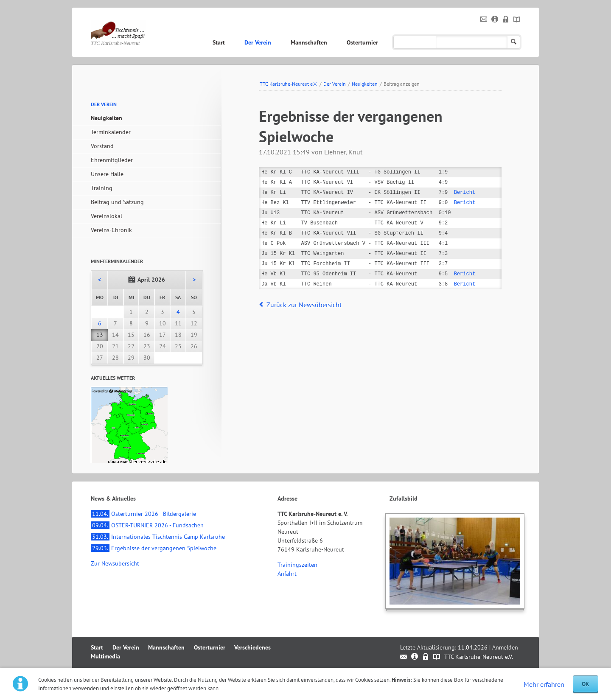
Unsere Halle (107, 174)
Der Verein (258, 42)
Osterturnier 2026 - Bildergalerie (143, 514)
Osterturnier (362, 42)
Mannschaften (309, 42)
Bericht (465, 192)
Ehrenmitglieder (112, 160)
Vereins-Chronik (111, 230)
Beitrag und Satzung (117, 202)
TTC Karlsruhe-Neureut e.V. (289, 84)
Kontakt (484, 20)
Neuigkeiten (365, 84)
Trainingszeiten (297, 565)
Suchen (514, 42)
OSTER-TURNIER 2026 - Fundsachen (147, 525)
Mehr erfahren (544, 684)
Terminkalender (111, 132)
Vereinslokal (107, 216)
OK (586, 684)
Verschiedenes (416, 42)
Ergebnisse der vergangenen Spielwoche (154, 548)
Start (219, 42)
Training (102, 188)
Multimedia (468, 42)
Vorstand (102, 146)
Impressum (495, 20)
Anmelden (505, 647)
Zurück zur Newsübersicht (304, 305)
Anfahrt (287, 574)
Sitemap (517, 20)
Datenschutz (506, 20)
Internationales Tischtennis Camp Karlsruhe (158, 537)
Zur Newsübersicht (115, 563)
